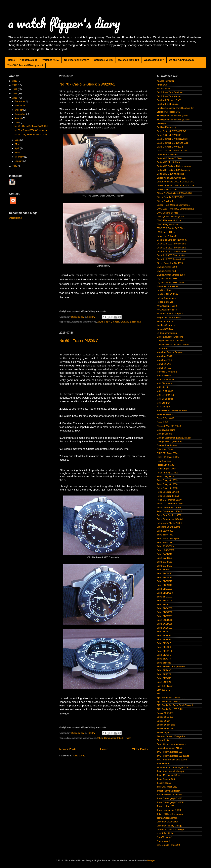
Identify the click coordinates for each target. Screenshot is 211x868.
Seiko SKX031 (164, 655)
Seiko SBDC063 (165, 612)
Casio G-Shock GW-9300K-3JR (172, 151)
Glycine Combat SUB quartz (170, 283)
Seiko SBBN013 (164, 573)
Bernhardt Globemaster (168, 104)
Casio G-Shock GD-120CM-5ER (172, 143)
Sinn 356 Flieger (165, 686)
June (18, 140)
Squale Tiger (163, 733)
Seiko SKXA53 (164, 639)
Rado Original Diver (166, 469)
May (17, 144)
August (19, 118)
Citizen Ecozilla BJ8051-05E (170, 197)
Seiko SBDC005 (165, 608)
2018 (15, 85)
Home (11, 60)
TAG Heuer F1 (164, 763)
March (18, 153)
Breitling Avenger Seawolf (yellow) (173, 120)
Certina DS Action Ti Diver (169, 158)
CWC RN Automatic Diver (169, 220)
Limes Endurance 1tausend (170, 337)
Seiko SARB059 (164, 562)
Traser (128, 738)
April (18, 148)
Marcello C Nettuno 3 (167, 372)
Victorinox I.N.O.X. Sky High (170, 829)
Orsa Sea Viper (164, 461)
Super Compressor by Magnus (171, 744)
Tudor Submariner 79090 (169, 810)
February (20, 157)
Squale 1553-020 (165, 717)
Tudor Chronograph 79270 (170, 798)
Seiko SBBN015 (164, 577)
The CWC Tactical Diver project (25, 65)
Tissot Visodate (164, 783)
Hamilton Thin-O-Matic (168, 294)
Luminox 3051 (164, 348)
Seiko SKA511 (164, 632)
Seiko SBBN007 (164, 570)
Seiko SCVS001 (164, 628)
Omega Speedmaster (167, 445)
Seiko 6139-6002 (165, 531)
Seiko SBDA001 (164, 597)
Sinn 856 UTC (164, 690)
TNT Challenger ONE (167, 787)
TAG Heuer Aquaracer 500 (170, 752)
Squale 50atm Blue (166, 725)
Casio (107, 322)
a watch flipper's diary (64, 23)
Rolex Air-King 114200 (167, 473)
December (20, 101)
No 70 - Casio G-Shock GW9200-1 (87, 84)
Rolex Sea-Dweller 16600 (169, 515)
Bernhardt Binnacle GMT (169, 100)
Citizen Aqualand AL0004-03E (171, 178)
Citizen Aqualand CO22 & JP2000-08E (175, 182)
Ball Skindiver (163, 89)
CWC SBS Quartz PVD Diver (171, 228)
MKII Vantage (163, 407)
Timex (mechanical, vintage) (170, 771)
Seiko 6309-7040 (165, 535)
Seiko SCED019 (165, 620)
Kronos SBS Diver (165, 329)
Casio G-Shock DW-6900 (169, 135)
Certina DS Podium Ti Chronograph (174, 166)
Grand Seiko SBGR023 (168, 286)
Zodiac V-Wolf (163, 841)
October (19, 110)
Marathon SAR (164, 364)
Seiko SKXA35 (164, 635)
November (20, 106)
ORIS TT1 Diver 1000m (168, 457)
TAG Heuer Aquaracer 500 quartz (173, 756)
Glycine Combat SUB (167, 279)
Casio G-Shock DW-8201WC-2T (172, 139)
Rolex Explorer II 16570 (168, 496)
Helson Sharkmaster (167, 298)
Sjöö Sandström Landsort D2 (171, 701)
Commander (110, 738)
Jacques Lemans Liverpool (170, 313)
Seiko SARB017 (164, 554)
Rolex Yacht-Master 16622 (170, 523)
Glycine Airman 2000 (167, 267)
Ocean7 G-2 (163, 422)
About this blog (29, 60)
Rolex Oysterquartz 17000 (169, 508)
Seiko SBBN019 (164, 585)
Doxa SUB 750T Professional (171, 259)
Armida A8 (162, 85)
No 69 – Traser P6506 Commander (88, 341)
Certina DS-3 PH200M (167, 155)
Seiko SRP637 (164, 670)
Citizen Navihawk (165, 201)
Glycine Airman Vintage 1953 (171, 275)
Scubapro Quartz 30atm (168, 527)
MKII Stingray (163, 403)
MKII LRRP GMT (165, 391)
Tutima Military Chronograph (170, 814)
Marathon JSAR (164, 360)
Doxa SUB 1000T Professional (171, 244)
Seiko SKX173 (164, 659)
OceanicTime (15, 218)
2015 (15, 98)
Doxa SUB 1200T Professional (171, 248)
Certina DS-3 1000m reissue (170, 174)
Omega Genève (164, 434)
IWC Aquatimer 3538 (167, 306)
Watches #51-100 (103, 60)
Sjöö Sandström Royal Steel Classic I (175, 705)
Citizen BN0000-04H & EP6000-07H (174, 193)
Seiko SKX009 (164, 647)
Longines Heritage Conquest (171, 341)
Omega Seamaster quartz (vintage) (174, 438)
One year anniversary (76, 60)
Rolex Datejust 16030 (167, 484)
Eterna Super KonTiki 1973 (170, 263)
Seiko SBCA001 (164, 589)
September (21, 114)
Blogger (151, 860)
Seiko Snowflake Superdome (171, 667)
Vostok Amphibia (165, 833)
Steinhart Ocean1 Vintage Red (171, 736)
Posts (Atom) (79, 756)
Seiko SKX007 (164, 643)
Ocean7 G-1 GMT (165, 418)
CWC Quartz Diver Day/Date (171, 217)
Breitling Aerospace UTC (169, 112)
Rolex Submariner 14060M (170, 519)
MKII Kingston (163, 387)
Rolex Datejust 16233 (167, 488)
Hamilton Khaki (164, 290)
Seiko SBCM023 (165, 593)
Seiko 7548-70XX (165, 542)
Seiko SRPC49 (164, 678)
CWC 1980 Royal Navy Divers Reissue (176, 209)
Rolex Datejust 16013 (167, 480)
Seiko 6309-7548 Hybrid (168, 538)
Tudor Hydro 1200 (165, 806)
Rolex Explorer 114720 (168, 492)
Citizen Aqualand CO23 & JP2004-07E (175, 185)
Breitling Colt (163, 123)
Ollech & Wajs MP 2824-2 (169, 426)
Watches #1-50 (51, 60)
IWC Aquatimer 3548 (167, 310)
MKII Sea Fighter (165, 399)
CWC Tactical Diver (166, 232)
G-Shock (115, 322)
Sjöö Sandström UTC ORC (170, 709)
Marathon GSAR (165, 356)
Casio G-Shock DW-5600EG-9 (171, 131)
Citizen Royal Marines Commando (173, 205)
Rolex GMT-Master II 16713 (170, 504)
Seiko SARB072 (164, 566)
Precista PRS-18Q (166, 465)
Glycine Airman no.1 (166, 271)
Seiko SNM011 (164, 663)
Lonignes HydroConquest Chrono (173, 345)
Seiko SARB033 (164, 558)
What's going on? (154, 60)
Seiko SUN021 (164, 682)
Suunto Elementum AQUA (169, 748)
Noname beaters (165, 414)
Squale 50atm (163, 721)
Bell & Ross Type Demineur (170, 92)
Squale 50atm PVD (166, 729)
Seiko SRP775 (164, 674)
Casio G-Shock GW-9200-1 (170, 147)
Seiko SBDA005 (164, 600)
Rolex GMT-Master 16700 (169, 500)
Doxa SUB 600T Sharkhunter (171, 255)
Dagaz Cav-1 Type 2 (167, 236)
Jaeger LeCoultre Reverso (169, 317)
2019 (15, 81)
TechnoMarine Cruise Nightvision (173, 767)
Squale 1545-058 (165, 713)
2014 (15, 166)
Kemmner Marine (165, 321)
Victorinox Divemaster (167, 822)
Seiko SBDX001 (164, 616)
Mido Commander (165, 380)
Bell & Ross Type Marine (169, 96)
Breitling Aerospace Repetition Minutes (175, 108)
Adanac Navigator (165, 81)
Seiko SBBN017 (164, 581)
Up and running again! (182, 60)
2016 (15, 94)
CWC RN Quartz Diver (168, 224)
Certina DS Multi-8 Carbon (170, 162)
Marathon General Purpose (170, 352)
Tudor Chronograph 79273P (170, 802)
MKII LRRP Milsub (166, 395)
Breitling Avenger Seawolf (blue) (172, 116)
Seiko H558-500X (165, 550)
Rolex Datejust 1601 (166, 476)
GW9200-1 (126, 322)
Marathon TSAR (164, 368)
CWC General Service (167, 213)
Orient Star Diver (165, 449)
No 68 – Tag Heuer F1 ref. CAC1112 (32, 134)
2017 (15, 89)
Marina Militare (164, 375)
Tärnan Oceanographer (168, 818)
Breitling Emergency (166, 127)
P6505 (120, 738)
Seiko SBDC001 (165, 604)
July (17, 122)
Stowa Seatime (164, 740)
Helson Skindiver (165, 302)
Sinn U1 (161, 694)
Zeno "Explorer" (164, 837)
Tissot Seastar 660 (166, 779)
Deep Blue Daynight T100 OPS (172, 240)
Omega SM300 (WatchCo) (170, 442)
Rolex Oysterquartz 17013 (169, 511)
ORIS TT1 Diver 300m (167, 453)
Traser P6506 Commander (170, 795)
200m (100, 322)
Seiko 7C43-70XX (165, 546)
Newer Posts (68, 749)
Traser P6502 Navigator (168, 791)
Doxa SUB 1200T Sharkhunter (171, 251)
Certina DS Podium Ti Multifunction (174, 170)
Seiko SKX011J (164, 651)
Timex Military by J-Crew (169, 775)
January (19, 161)
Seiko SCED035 (165, 624)
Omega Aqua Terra (166, 430)
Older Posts (140, 749)
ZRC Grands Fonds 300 (168, 845)
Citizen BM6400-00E (167, 189)
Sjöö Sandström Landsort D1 (171, 698)
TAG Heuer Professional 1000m (172, 760)
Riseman (137, 322)
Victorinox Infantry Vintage (169, 826)
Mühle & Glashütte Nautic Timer (172, 410)
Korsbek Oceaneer (166, 325)
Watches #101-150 (129, 60)
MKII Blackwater (165, 383)
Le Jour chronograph (167, 333)
